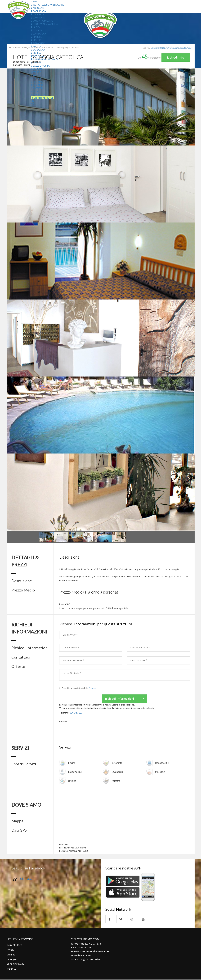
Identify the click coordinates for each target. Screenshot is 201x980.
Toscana (37, 56)
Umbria (36, 62)
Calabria (38, 14)
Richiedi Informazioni (30, 648)
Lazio (35, 27)
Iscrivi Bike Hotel (42, 98)
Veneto (36, 69)
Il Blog (35, 91)
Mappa (17, 821)
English (84, 960)
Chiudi (34, 2)
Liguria (36, 30)
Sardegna (38, 50)
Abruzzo (37, 8)
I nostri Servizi (24, 764)
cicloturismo (26, 879)
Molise (36, 40)
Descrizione (22, 581)
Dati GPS (19, 830)
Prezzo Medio (23, 590)
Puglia (36, 46)
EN (32, 101)
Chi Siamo (37, 82)
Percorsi (37, 79)
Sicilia (36, 53)
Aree (34, 75)
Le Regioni (12, 960)
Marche (37, 37)
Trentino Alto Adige (45, 59)
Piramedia (103, 952)
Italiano (75, 960)
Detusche (95, 960)
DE (32, 104)
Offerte (36, 72)
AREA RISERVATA (16, 965)
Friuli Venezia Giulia (45, 24)
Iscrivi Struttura (14, 945)
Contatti (37, 88)
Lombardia (39, 34)
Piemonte (38, 43)
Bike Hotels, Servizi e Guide (48, 5)
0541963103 (76, 713)
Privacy (92, 688)
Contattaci (21, 657)
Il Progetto (39, 95)
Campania (38, 18)
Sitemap (11, 955)
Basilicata (38, 11)
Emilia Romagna (42, 21)
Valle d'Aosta (40, 66)
